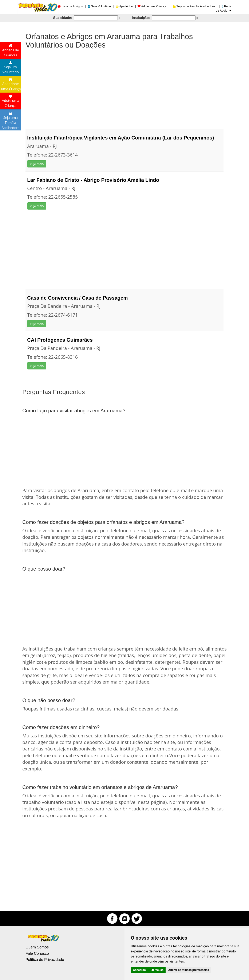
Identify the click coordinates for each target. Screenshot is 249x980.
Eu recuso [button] (157, 970)
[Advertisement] (124, 87)
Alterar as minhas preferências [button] (189, 970)
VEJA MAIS (37, 164)
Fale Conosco (37, 953)
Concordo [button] (139, 970)
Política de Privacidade (45, 960)
